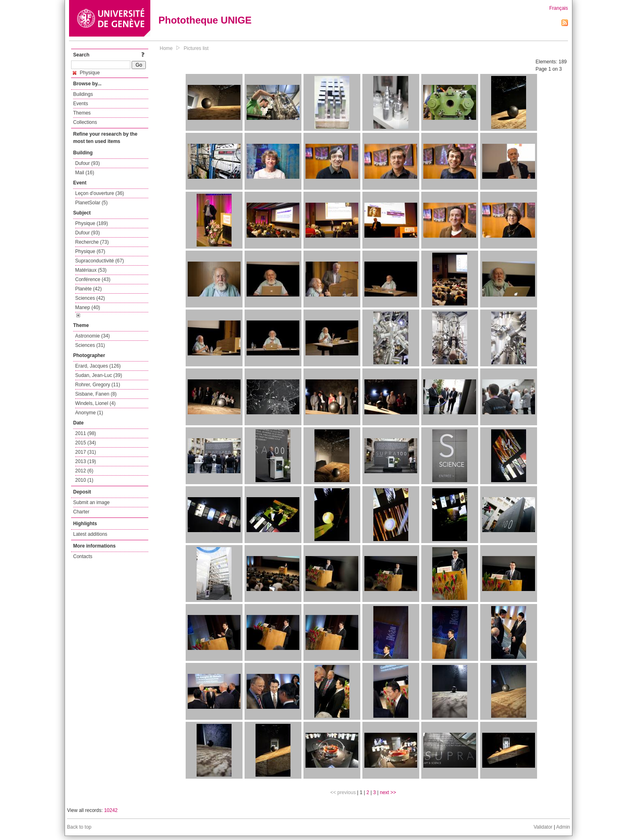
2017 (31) (86, 452)
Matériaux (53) (91, 270)
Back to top (79, 827)
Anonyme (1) (89, 413)
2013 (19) (86, 461)
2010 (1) (84, 480)
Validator (543, 827)
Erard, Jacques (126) (98, 366)
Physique (86, 73)
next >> (388, 792)
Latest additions (90, 534)
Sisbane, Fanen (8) (96, 394)
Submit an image (91, 502)
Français (559, 8)
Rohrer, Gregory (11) (98, 385)
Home (166, 48)
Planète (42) (88, 289)
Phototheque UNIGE (205, 20)
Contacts (83, 556)
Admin (563, 827)
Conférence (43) (93, 279)
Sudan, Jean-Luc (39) (99, 375)
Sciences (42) (90, 298)
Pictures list (196, 48)
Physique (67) (90, 251)
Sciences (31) (90, 345)
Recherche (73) (92, 242)
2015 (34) (86, 443)
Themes (82, 113)
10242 (111, 810)
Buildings (83, 94)
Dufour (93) (88, 163)
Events (81, 104)
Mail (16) (85, 173)
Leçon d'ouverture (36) (100, 193)
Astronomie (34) (92, 336)
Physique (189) (92, 223)
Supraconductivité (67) (100, 261)
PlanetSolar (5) (91, 203)
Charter (81, 512)
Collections (85, 122)
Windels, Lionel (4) (95, 403)
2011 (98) (86, 433)
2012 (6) (84, 471)
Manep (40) (88, 307)
